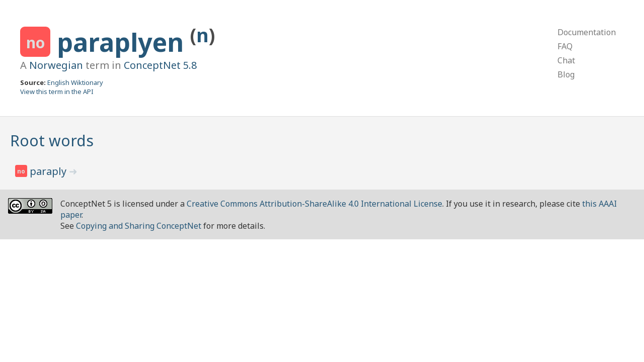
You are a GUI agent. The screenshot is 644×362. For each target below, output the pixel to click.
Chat (566, 60)
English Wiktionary (75, 82)
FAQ (565, 46)
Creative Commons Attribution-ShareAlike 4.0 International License (314, 204)
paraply (49, 171)
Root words (52, 141)
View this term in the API (57, 92)
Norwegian (56, 65)
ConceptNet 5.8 (160, 65)
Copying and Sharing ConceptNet (139, 226)
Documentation (587, 32)
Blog (566, 74)
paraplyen (124, 42)
